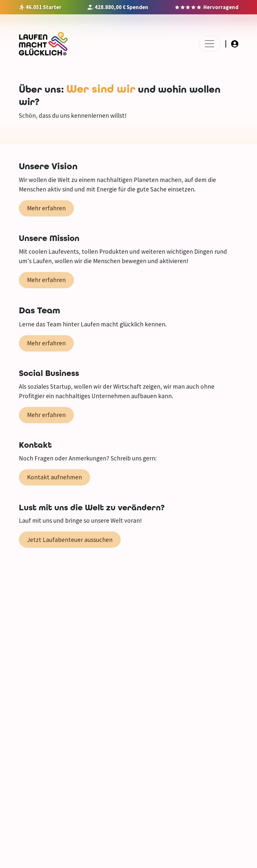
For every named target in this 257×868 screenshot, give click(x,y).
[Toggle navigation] (210, 44)
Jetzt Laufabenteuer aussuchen (70, 540)
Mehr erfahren (46, 208)
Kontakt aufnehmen (54, 477)
